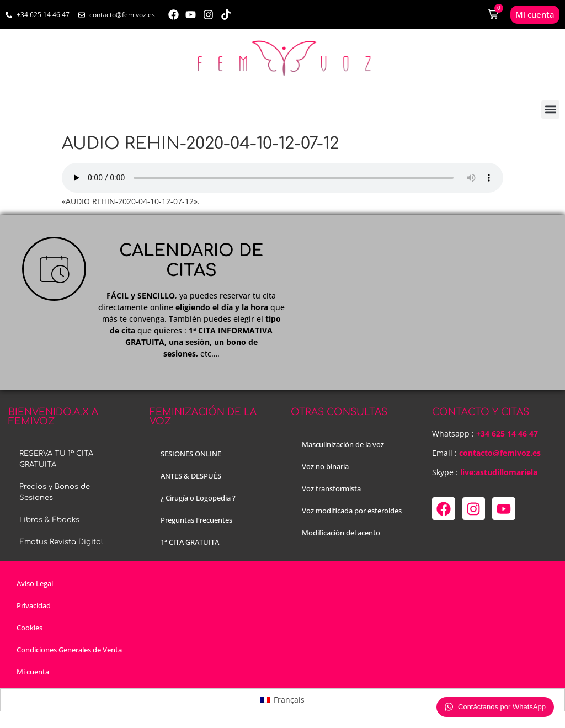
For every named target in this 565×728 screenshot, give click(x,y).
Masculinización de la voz (343, 444)
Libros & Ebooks (49, 520)
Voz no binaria (325, 466)
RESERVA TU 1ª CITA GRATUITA (56, 459)
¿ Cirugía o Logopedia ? (198, 498)
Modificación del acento (341, 533)
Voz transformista (331, 488)
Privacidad (34, 605)
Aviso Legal (35, 583)
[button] (550, 110)
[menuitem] (282, 700)
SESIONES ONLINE (191, 454)
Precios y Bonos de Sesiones (55, 492)
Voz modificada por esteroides (352, 511)
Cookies (30, 628)
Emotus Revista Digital (61, 542)
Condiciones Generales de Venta (69, 650)
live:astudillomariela (499, 472)
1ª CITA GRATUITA (190, 542)
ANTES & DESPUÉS (191, 476)
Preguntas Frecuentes (196, 520)
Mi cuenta (33, 672)
